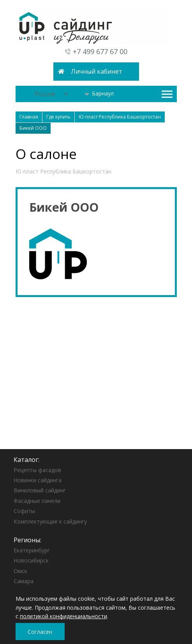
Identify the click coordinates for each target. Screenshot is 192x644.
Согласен (40, 632)
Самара (24, 581)
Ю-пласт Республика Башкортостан (63, 171)
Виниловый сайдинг (40, 490)
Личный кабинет (97, 71)
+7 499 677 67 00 (100, 51)
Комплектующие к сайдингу (50, 521)
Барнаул (99, 93)
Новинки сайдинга (38, 480)
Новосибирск (31, 560)
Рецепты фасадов (37, 470)
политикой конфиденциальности (63, 616)
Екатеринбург (32, 550)
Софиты (24, 511)
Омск (20, 571)
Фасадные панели (37, 501)
